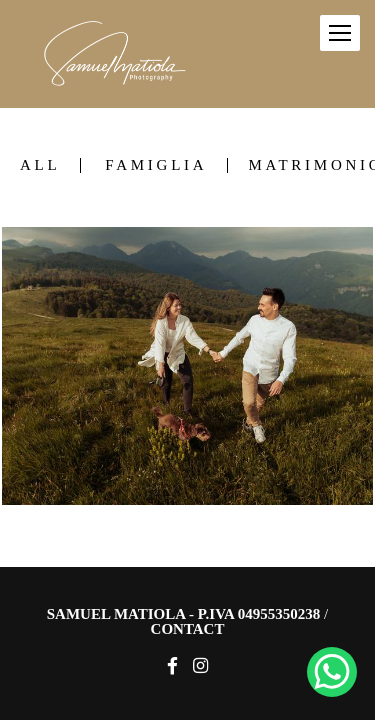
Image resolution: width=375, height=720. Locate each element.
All (40, 165)
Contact (188, 629)
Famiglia (156, 165)
